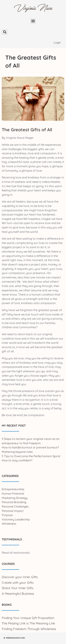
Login (57, 42)
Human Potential (13, 494)
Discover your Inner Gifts (20, 577)
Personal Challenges (15, 506)
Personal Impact (13, 511)
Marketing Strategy (15, 498)
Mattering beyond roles (17, 452)
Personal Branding (14, 502)
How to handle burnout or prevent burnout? (30, 447)
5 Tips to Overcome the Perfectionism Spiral (31, 456)
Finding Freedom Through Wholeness (29, 629)
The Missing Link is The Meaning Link (28, 623)
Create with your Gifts (18, 583)
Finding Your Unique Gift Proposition (28, 618)
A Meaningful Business (18, 594)
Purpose (7, 515)
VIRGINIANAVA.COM (15, 638)
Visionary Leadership (16, 519)
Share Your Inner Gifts (18, 588)
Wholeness (9, 524)
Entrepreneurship (13, 489)
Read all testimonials (16, 553)
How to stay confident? (17, 460)
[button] (33, 21)
